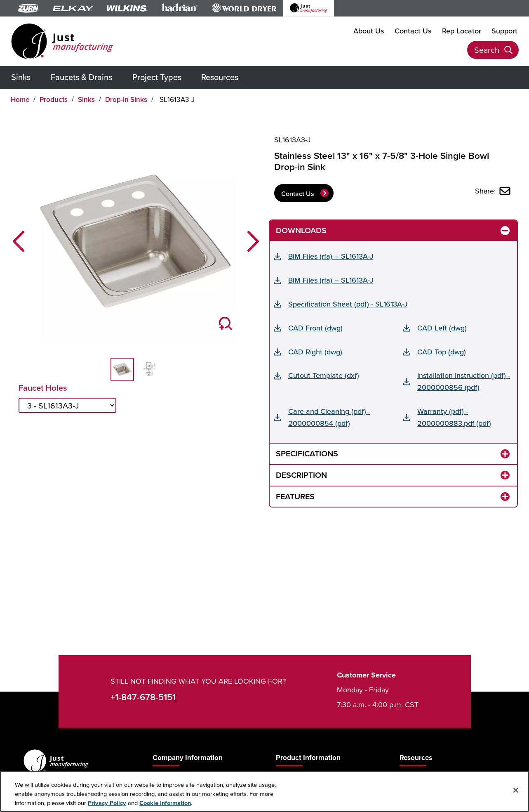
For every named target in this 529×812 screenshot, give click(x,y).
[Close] (516, 790)
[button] (19, 241)
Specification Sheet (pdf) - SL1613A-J (348, 304)
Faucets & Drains (81, 77)
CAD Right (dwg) (315, 352)
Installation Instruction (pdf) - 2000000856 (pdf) (464, 381)
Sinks (21, 77)
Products (54, 99)
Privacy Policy (107, 803)
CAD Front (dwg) (315, 328)
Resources (220, 77)
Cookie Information (165, 803)
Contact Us (413, 31)
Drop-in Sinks (126, 99)
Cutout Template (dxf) (324, 375)
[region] (264, 791)
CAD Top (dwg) (442, 352)
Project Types (157, 77)
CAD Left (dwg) (442, 328)
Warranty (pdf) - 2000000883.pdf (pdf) (454, 417)
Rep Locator (462, 31)
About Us (369, 31)
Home (20, 99)
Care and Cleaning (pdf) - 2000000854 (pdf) (329, 417)
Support (504, 31)
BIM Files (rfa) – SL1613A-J (331, 256)
